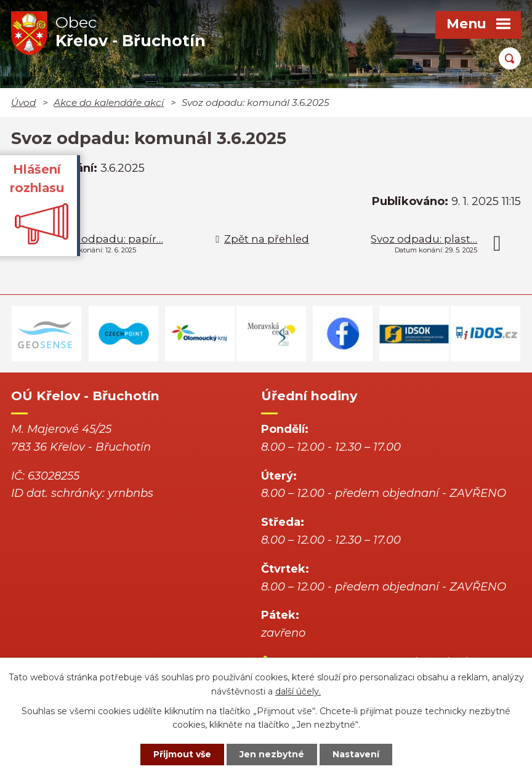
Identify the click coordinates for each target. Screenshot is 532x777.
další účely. (298, 691)
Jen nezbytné (272, 754)
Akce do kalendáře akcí (109, 103)
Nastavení (356, 754)
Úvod (23, 103)
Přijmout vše (182, 754)
